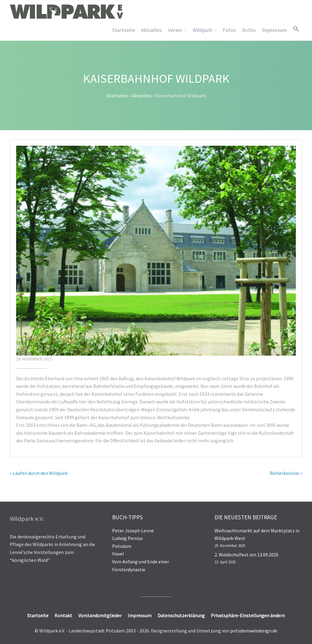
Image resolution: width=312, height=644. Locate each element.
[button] (296, 29)
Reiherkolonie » (286, 473)
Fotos (229, 30)
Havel (118, 554)
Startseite (124, 30)
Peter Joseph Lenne (133, 531)
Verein (175, 30)
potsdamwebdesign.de (254, 631)
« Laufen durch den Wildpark (39, 473)
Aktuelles (151, 30)
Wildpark (202, 30)
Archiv (249, 30)
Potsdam (122, 546)
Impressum (275, 30)
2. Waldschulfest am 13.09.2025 (246, 555)
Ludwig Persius (128, 538)
